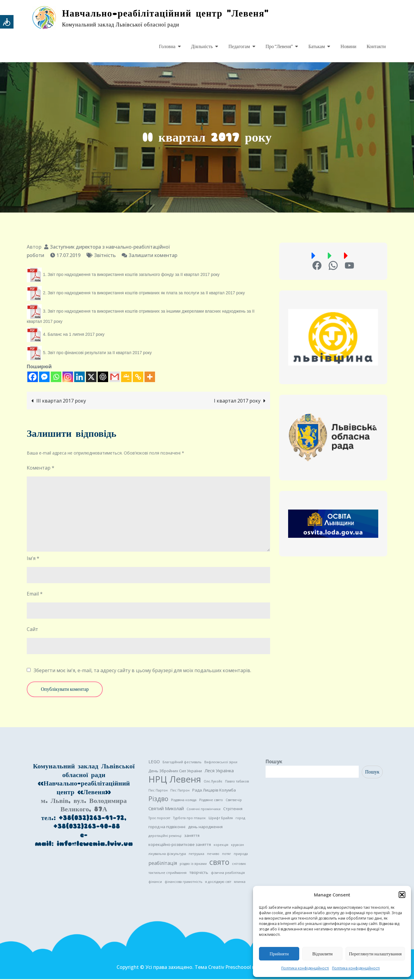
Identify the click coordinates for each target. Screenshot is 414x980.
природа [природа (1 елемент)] (241, 855)
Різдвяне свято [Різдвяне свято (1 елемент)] (211, 801)
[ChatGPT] (103, 377)
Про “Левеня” (279, 47)
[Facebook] (33, 377)
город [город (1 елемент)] (240, 819)
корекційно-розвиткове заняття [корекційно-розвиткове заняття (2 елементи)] (180, 845)
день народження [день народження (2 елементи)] (205, 828)
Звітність (105, 256)
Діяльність (202, 47)
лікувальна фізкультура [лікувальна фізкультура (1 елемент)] (167, 855)
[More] (150, 377)
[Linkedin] (79, 377)
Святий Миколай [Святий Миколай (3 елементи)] (166, 809)
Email (35, 595)
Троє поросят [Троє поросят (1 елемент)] (159, 819)
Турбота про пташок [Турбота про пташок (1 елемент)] (189, 819)
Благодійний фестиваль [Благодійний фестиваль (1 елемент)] (182, 763)
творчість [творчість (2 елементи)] (199, 873)
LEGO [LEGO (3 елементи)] (154, 762)
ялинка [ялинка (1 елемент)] (240, 883)
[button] (402, 895)
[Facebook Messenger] (44, 377)
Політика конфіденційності (305, 968)
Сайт (32, 630)
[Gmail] (115, 377)
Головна (167, 47)
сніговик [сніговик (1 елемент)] (239, 865)
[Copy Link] (138, 377)
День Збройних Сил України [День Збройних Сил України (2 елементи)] (175, 772)
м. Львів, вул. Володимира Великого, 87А (84, 806)
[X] (91, 377)
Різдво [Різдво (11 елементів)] (158, 800)
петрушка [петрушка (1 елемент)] (196, 855)
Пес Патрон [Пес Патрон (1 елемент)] (180, 791)
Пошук (274, 762)
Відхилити (323, 954)
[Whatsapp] (56, 377)
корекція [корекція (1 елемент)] (221, 846)
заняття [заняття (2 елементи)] (192, 836)
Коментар (41, 469)
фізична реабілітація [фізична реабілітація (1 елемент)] (228, 874)
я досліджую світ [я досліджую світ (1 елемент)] (218, 883)
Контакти (376, 47)
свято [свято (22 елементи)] (219, 863)
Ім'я (33, 559)
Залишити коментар (153, 256)
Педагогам (239, 47)
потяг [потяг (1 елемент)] (227, 855)
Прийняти (279, 954)
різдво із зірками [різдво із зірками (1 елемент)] (193, 865)
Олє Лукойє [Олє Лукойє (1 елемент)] (213, 782)
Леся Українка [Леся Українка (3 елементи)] (219, 771)
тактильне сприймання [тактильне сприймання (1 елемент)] (167, 874)
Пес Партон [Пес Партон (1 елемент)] (158, 791)
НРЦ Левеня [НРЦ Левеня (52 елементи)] (175, 780)
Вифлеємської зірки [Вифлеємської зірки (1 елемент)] (221, 763)
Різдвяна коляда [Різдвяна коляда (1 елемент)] (184, 801)
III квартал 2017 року (61, 401)
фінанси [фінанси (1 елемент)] (155, 883)
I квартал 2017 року (237, 401)
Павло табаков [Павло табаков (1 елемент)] (237, 782)
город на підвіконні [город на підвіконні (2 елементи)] (167, 828)
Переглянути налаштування (375, 954)
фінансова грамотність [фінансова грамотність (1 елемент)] (184, 883)
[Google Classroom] (126, 377)
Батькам (317, 47)
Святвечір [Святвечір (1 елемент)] (234, 801)
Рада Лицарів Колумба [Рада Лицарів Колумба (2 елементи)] (214, 791)
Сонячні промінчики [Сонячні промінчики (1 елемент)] (204, 810)
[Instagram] (68, 377)
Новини (348, 47)
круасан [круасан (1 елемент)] (237, 846)
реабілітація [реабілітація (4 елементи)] (163, 864)
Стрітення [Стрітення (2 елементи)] (233, 810)
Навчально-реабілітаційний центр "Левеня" (169, 14)
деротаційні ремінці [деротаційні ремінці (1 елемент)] (165, 837)
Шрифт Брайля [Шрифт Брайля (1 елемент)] (221, 819)
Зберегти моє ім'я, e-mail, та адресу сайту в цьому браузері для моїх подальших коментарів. (142, 671)
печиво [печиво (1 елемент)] (213, 855)
